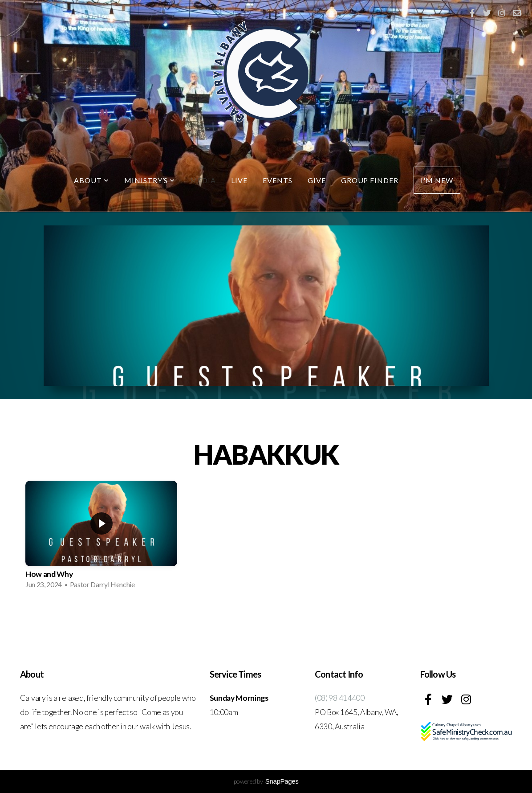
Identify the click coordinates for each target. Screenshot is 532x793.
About (91, 180)
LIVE (239, 180)
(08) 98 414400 (340, 698)
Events (278, 180)
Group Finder (370, 180)
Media (203, 180)
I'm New (437, 180)
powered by (266, 781)
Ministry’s (150, 180)
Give (317, 180)
